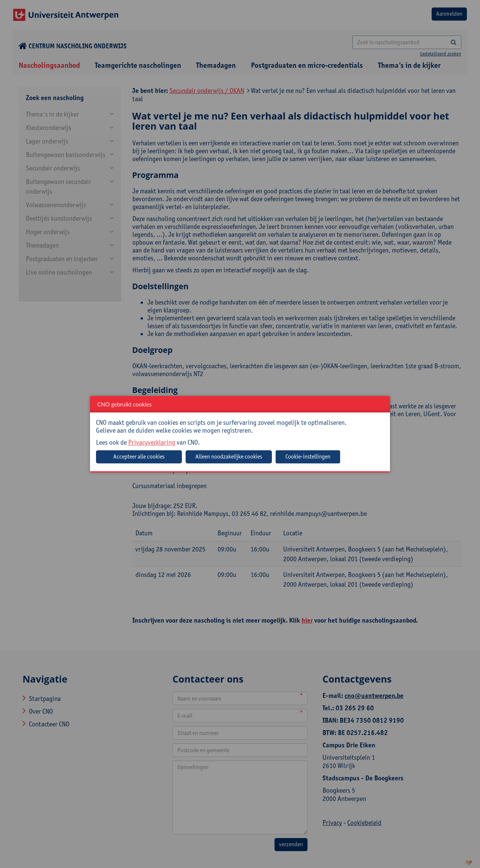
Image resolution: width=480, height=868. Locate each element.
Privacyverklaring (152, 442)
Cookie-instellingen (308, 456)
